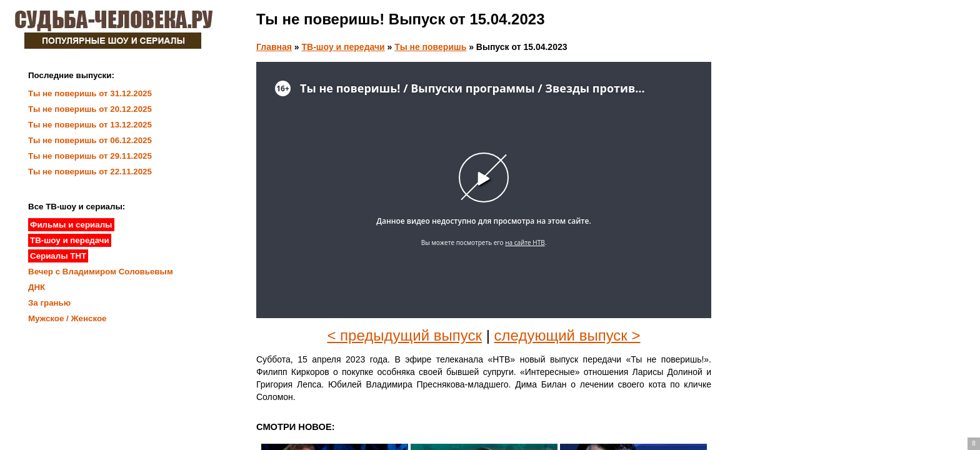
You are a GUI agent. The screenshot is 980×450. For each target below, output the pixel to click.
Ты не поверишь (430, 47)
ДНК (37, 287)
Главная (274, 47)
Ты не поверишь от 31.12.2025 (90, 93)
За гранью (49, 303)
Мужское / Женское (67, 318)
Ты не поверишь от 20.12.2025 (90, 109)
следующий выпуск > (567, 335)
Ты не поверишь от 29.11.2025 (90, 156)
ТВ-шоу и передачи (343, 47)
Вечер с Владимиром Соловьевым (101, 272)
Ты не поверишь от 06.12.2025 (90, 140)
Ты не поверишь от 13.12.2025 (90, 125)
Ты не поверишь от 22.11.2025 (90, 172)
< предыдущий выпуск (404, 335)
